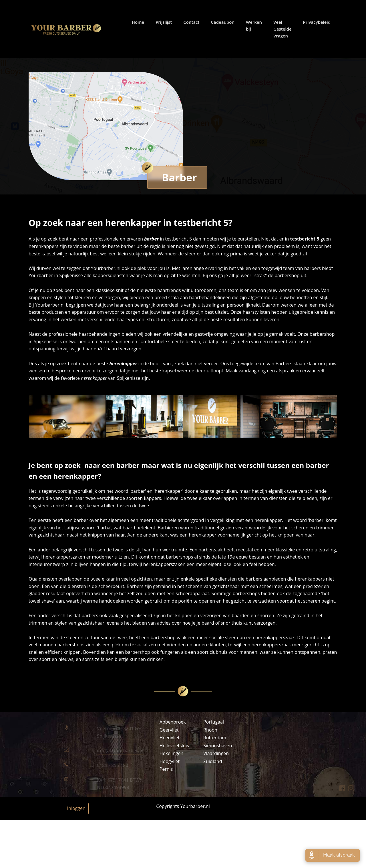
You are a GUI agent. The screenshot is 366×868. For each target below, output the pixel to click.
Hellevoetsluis (174, 746)
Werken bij (257, 25)
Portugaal (214, 722)
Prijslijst (167, 22)
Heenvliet (170, 738)
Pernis (166, 769)
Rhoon (210, 730)
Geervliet (169, 730)
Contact (195, 22)
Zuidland (213, 761)
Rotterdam (215, 738)
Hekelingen (172, 753)
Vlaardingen (216, 753)
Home (141, 22)
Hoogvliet (170, 761)
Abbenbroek (173, 722)
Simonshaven (218, 746)
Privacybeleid (320, 22)
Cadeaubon (226, 22)
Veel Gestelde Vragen (286, 29)
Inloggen (76, 808)
